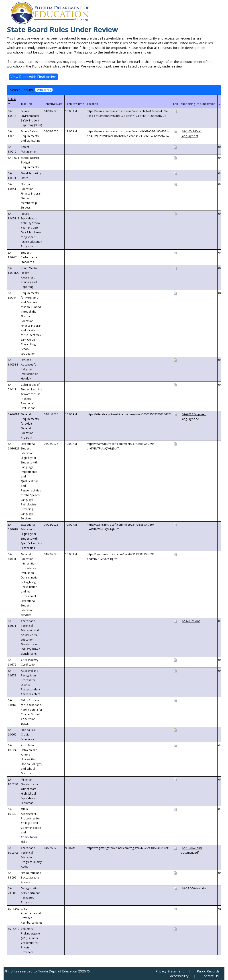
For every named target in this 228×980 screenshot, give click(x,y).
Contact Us (210, 976)
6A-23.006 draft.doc (194, 888)
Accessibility (179, 976)
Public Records (208, 971)
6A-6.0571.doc (191, 621)
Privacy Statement (170, 971)
